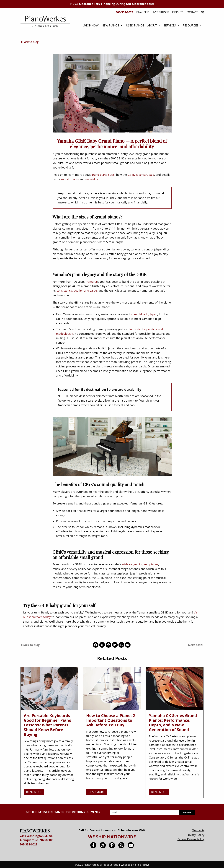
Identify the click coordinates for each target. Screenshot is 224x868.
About (154, 25)
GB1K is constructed (141, 175)
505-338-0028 (28, 844)
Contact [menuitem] (192, 12)
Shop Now (91, 25)
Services (172, 25)
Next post (196, 645)
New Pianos (112, 25)
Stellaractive (142, 865)
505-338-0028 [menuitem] (124, 12)
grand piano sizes (103, 175)
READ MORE (34, 792)
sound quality (70, 179)
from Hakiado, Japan (144, 314)
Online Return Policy (191, 839)
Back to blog (30, 42)
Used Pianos (135, 25)
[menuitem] (201, 12)
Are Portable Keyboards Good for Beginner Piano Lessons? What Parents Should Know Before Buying (48, 725)
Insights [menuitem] (178, 12)
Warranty (198, 830)
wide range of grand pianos (140, 564)
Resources (192, 25)
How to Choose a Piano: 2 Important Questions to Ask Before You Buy (111, 720)
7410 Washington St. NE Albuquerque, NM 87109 (36, 838)
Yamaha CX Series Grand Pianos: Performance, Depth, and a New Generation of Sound (173, 722)
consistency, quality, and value (77, 291)
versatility (92, 179)
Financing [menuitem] (143, 12)
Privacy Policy (195, 835)
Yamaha (92, 282)
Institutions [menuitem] (161, 12)
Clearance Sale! (143, 4)
